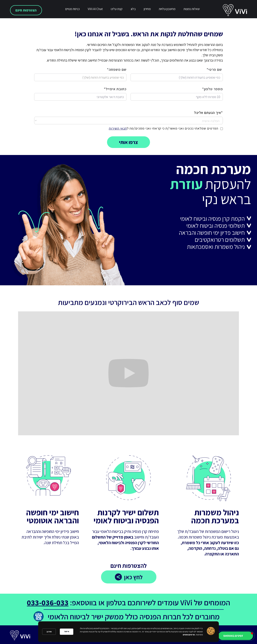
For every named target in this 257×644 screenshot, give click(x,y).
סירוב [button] (49, 632)
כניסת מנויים (72, 9)
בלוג (133, 9)
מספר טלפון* (213, 89)
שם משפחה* (117, 70)
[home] (240, 10)
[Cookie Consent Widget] (128, 632)
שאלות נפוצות (192, 9)
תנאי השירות (118, 128)
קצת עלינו (117, 9)
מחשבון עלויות (167, 9)
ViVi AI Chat (95, 9)
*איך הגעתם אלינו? (208, 113)
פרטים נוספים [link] (189, 635)
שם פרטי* (215, 70)
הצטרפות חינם (26, 10)
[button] (236, 636)
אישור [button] (67, 631)
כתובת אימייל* (115, 89)
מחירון (147, 9)
